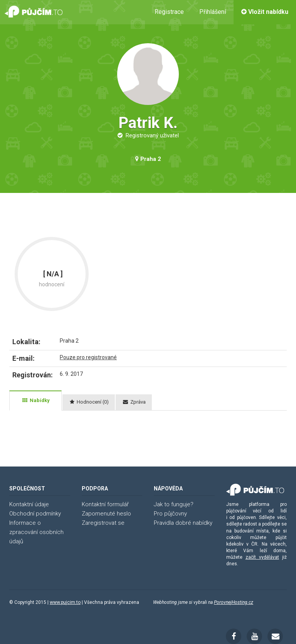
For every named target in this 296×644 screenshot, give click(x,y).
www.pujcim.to (65, 602)
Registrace (169, 12)
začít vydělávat (262, 557)
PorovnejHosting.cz (234, 602)
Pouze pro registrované (88, 357)
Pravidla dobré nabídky (183, 523)
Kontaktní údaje (29, 504)
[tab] (35, 401)
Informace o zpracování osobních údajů (36, 532)
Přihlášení (213, 12)
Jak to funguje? (174, 504)
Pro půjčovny (170, 514)
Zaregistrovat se (103, 523)
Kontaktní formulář (105, 504)
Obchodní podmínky (35, 514)
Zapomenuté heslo (106, 514)
